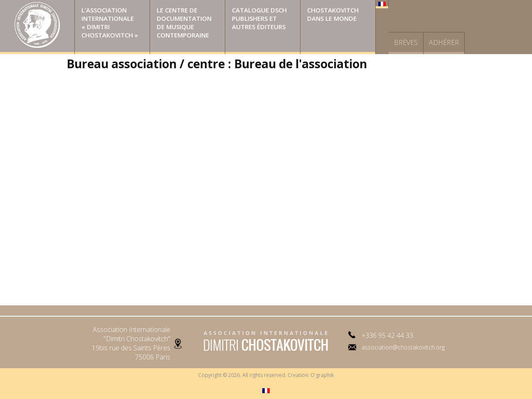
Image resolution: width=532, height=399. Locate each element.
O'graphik (322, 375)
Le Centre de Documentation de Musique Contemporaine (184, 22)
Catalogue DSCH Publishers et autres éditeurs (259, 18)
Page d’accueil (37, 27)
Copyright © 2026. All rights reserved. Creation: (254, 375)
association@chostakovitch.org (403, 347)
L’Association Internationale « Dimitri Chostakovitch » (110, 22)
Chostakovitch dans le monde (333, 14)
